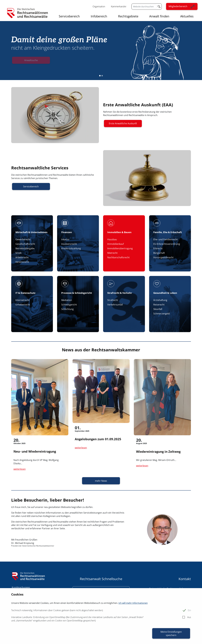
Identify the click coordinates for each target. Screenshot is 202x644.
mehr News (101, 481)
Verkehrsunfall (115, 305)
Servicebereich (69, 16)
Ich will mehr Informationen (133, 603)
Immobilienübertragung (120, 248)
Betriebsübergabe (25, 248)
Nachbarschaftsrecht (118, 257)
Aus (189, 617)
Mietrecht (112, 253)
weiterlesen (20, 469)
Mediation (67, 300)
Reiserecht (159, 305)
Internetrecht (23, 300)
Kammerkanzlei (119, 6)
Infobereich (99, 16)
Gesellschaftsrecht (25, 244)
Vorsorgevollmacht (163, 257)
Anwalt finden (159, 16)
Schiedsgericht (69, 305)
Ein (189, 610)
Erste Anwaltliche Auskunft (123, 123)
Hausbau (112, 239)
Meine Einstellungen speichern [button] (171, 633)
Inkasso (65, 239)
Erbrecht (158, 248)
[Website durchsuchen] (144, 7)
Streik (18, 253)
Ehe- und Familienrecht (166, 239)
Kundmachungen (21, 587)
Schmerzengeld (162, 314)
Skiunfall (158, 309)
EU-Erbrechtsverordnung (167, 244)
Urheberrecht (23, 305)
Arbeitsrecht (22, 257)
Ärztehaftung (160, 300)
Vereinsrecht (22, 262)
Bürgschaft (159, 253)
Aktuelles (187, 16)
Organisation (99, 6)
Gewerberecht (23, 239)
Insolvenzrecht (69, 244)
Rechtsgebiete (128, 16)
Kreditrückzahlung (71, 248)
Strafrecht (113, 300)
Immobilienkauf (116, 244)
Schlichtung (67, 309)
